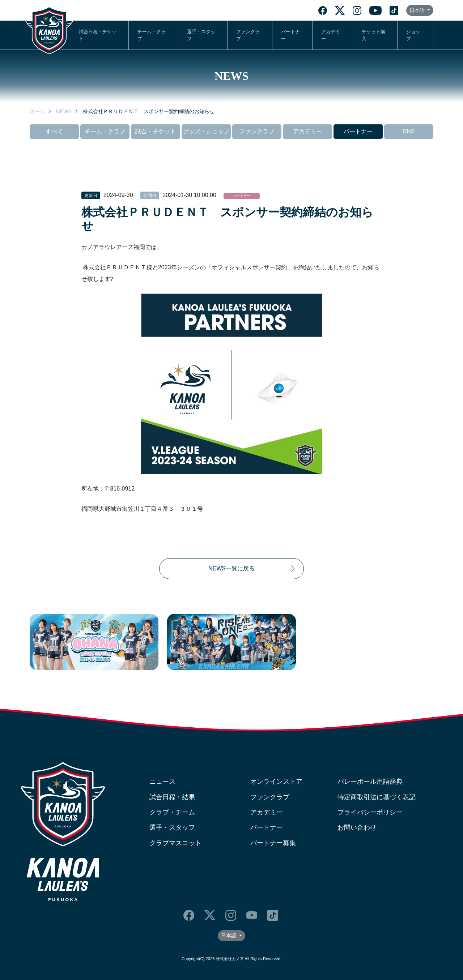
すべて (54, 131)
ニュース (162, 782)
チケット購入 (373, 35)
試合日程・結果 (172, 797)
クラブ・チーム (172, 812)
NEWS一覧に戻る (231, 568)
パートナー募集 (273, 843)
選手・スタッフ (201, 35)
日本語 (418, 10)
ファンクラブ (248, 35)
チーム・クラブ (152, 35)
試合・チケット (156, 131)
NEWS (64, 111)
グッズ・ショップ (206, 131)
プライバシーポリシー (370, 812)
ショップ (413, 35)
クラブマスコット (175, 843)
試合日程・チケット (98, 35)
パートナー (290, 35)
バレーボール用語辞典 (370, 782)
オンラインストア (276, 782)
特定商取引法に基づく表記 (377, 797)
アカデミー (331, 35)
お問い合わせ (357, 827)
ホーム (37, 111)
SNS (409, 131)
